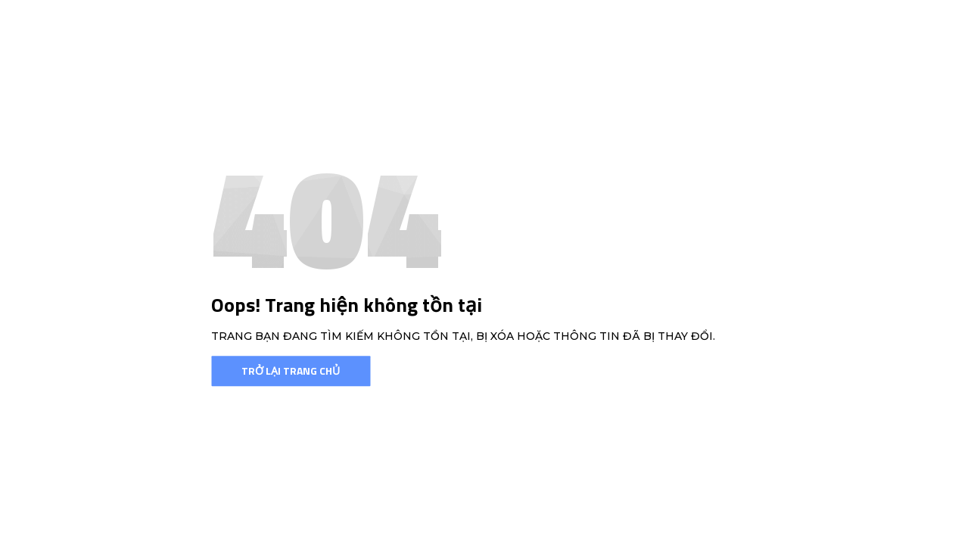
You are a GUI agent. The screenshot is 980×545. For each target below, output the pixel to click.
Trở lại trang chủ (291, 371)
